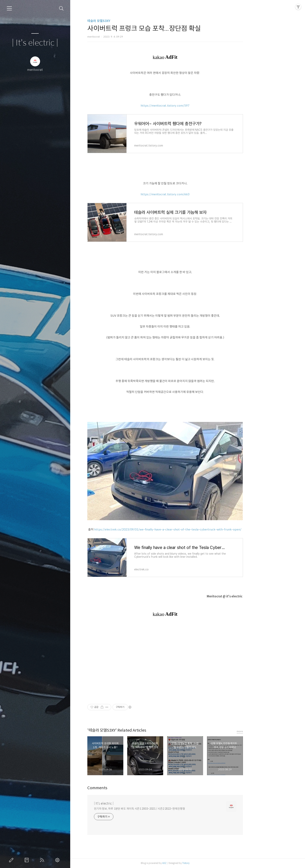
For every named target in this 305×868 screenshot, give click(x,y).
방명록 (27, 860)
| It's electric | (35, 43)
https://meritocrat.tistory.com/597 (188, 106)
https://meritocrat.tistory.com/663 (188, 194)
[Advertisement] (188, 660)
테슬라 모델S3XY (121, 21)
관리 (58, 860)
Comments (120, 788)
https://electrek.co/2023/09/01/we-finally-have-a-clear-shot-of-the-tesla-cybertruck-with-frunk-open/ (190, 529)
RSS (43, 860)
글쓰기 (12, 860)
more (262, 731)
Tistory (208, 863)
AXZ (187, 863)
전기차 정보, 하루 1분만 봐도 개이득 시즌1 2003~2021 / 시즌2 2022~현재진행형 (162, 809)
